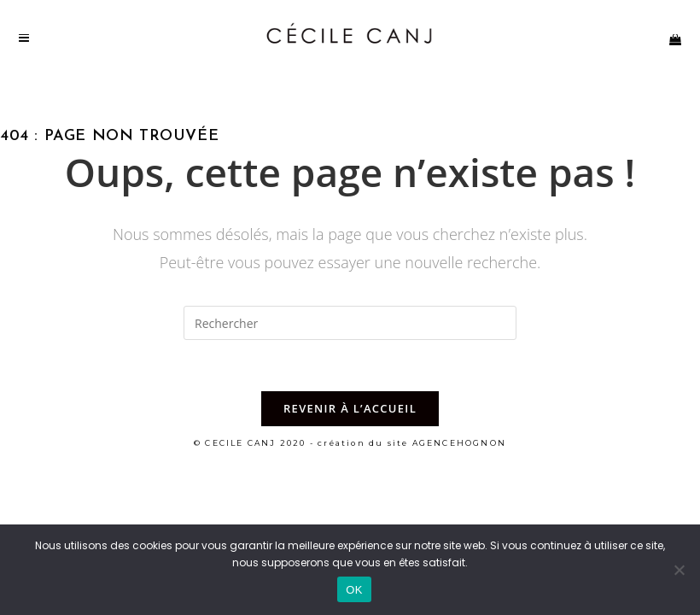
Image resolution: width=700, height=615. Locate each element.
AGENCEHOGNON (459, 443)
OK (354, 590)
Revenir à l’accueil (350, 408)
